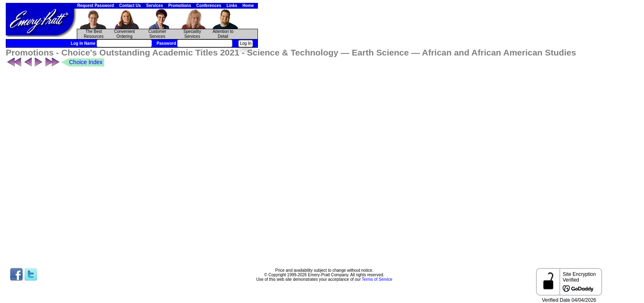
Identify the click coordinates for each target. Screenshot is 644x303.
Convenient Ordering (125, 34)
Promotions (180, 6)
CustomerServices (157, 34)
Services (155, 6)
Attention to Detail (223, 34)
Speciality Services (192, 34)
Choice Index (86, 62)
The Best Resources (94, 34)
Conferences (209, 6)
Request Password (95, 6)
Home (248, 6)
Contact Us (130, 6)
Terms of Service (377, 279)
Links (232, 6)
